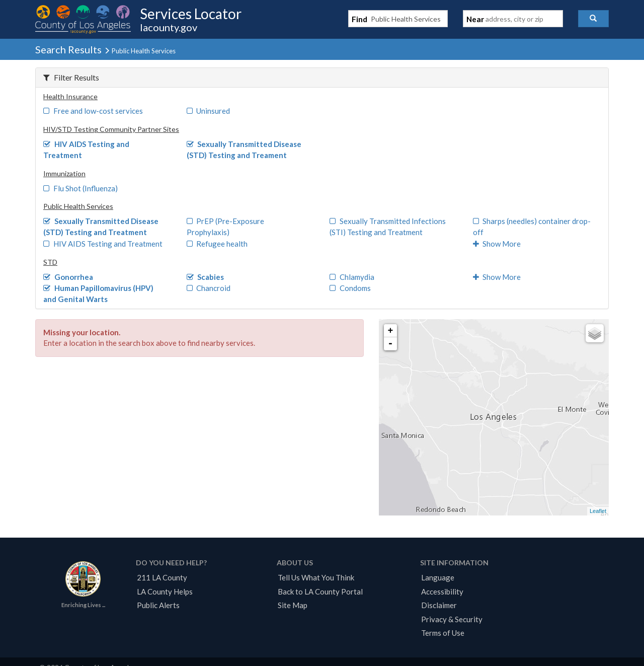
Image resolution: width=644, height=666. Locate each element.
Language (438, 577)
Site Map (293, 605)
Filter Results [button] (71, 77)
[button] (593, 19)
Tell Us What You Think (316, 577)
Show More (497, 244)
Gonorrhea (68, 277)
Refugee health (217, 244)
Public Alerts (158, 605)
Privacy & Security (452, 619)
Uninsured (209, 111)
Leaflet (598, 511)
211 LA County (162, 577)
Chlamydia (352, 277)
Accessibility (442, 591)
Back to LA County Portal (320, 591)
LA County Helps (165, 591)
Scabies (206, 277)
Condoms (350, 288)
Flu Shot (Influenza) (80, 188)
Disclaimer (439, 605)
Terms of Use (443, 633)
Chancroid (209, 288)
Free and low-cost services (93, 111)
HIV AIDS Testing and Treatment (103, 244)
